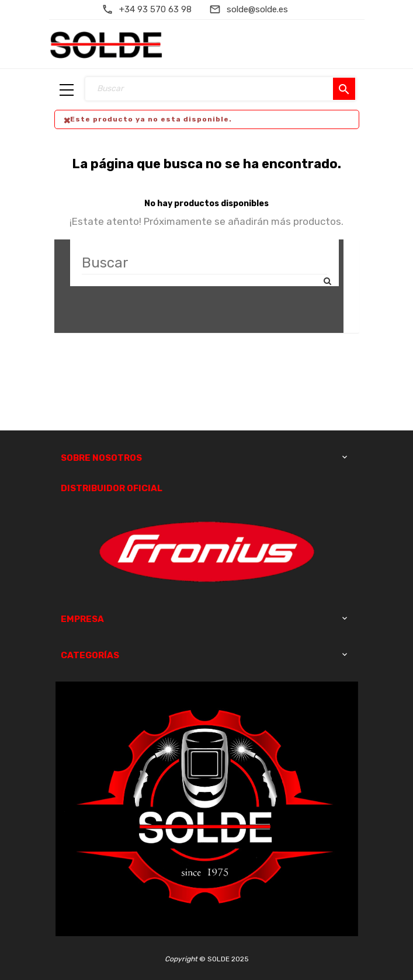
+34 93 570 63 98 (155, 9)
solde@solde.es (257, 9)
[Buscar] (204, 263)
